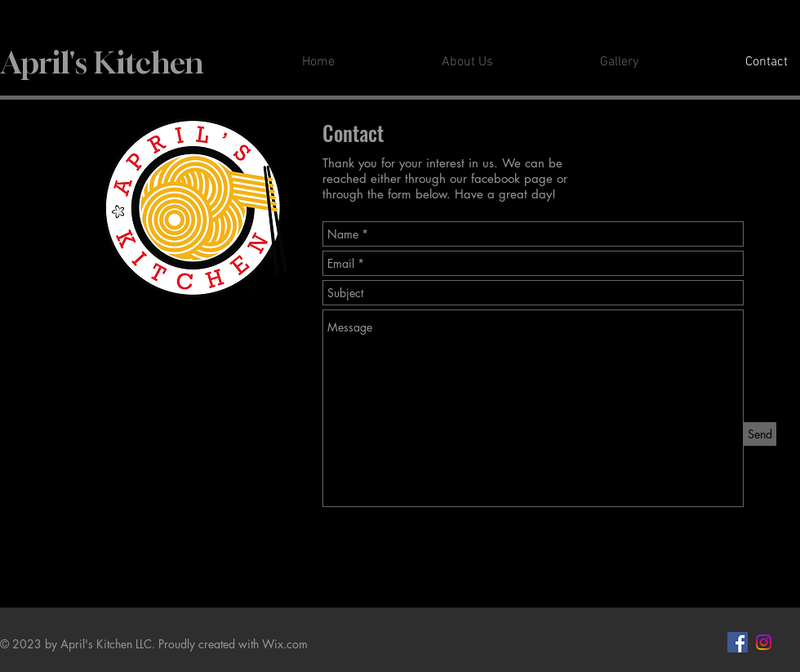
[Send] (760, 434)
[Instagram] (764, 642)
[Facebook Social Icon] (738, 642)
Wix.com (285, 644)
